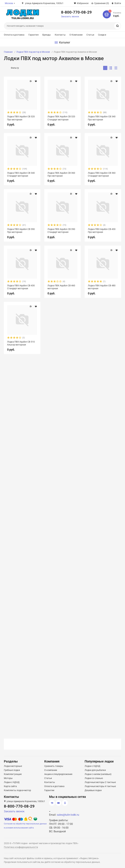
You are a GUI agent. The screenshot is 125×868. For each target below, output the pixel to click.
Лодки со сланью (94, 778)
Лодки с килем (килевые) (98, 774)
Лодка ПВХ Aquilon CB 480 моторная (102, 287)
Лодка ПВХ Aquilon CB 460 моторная (61, 287)
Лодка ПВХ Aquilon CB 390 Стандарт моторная (61, 231)
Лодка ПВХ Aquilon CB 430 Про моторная (102, 231)
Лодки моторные (13, 766)
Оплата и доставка (14, 35)
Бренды (47, 35)
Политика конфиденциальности (21, 847)
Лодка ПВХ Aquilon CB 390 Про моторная (21, 231)
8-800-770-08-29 (76, 12)
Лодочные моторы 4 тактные (100, 786)
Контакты (60, 35)
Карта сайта (10, 786)
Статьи (90, 35)
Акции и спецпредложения (58, 774)
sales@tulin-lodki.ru (68, 815)
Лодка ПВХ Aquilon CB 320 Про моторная (21, 118)
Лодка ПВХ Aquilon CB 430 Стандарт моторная (21, 287)
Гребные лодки (12, 770)
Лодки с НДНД (12, 782)
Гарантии (49, 790)
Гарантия (34, 35)
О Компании (76, 35)
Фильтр (15, 68)
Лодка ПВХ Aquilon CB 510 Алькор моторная (21, 343)
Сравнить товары (54, 766)
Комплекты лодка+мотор (17, 790)
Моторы (8, 778)
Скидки (102, 35)
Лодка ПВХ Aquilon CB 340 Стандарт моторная (21, 174)
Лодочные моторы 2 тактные (100, 782)
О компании (51, 770)
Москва (9, 3)
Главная (8, 52)
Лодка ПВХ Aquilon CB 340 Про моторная (102, 118)
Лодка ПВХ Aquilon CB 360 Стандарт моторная (102, 174)
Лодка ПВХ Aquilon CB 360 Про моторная (61, 174)
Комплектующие (13, 774)
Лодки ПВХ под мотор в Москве (33, 52)
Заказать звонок (70, 16)
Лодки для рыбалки (95, 770)
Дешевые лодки (93, 790)
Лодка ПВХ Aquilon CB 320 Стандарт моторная (61, 118)
